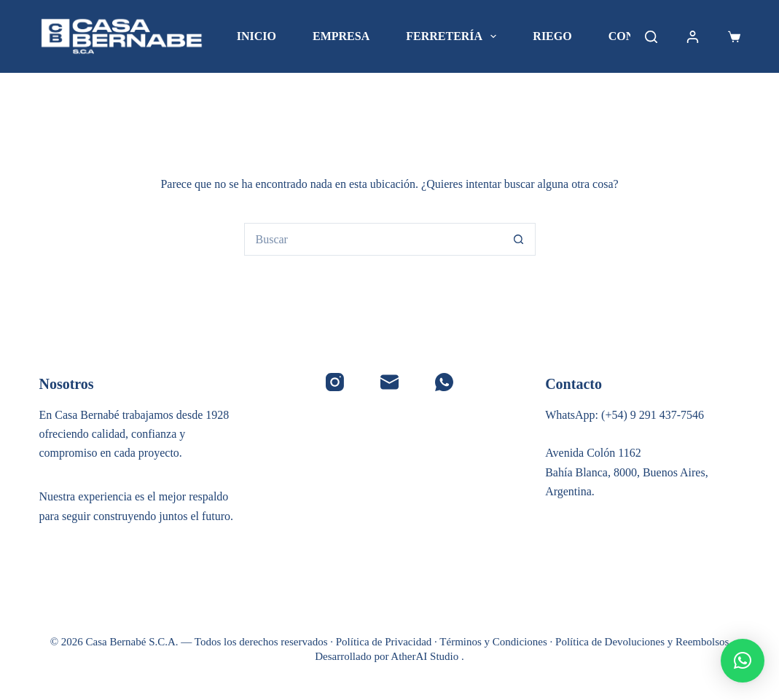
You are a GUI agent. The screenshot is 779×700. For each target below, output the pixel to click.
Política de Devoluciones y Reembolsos (642, 642)
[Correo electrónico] (389, 382)
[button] (743, 661)
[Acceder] (693, 37)
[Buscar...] (373, 239)
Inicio (257, 36)
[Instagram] (335, 382)
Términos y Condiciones (493, 642)
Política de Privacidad (384, 642)
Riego (552, 36)
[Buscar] (651, 37)
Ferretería (454, 36)
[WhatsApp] (444, 382)
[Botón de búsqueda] (519, 239)
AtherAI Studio (426, 656)
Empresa (341, 36)
